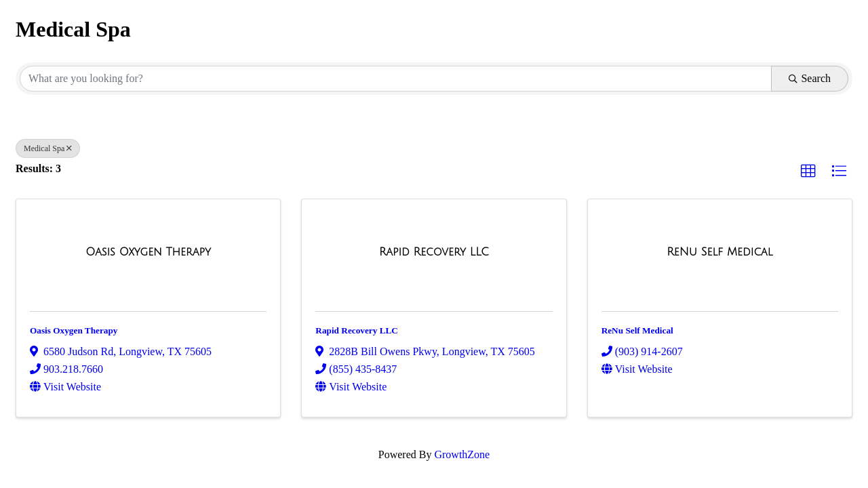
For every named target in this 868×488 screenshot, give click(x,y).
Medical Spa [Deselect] (48, 148)
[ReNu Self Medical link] (719, 252)
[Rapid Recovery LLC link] (434, 252)
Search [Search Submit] (810, 78)
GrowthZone (462, 454)
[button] (808, 171)
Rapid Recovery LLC (357, 330)
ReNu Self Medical (637, 330)
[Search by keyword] (396, 79)
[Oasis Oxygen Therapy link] (148, 252)
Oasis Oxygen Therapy (74, 330)
